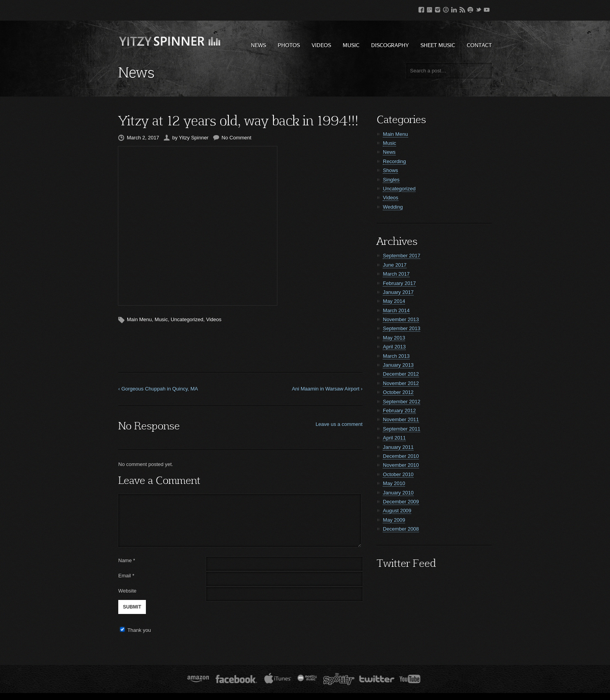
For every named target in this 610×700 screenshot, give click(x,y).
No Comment (237, 138)
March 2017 (396, 274)
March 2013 (396, 356)
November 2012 (401, 383)
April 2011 (394, 438)
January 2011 (398, 447)
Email (125, 576)
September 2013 (401, 328)
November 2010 (401, 465)
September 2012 (401, 402)
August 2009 (397, 511)
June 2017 (395, 265)
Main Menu (139, 319)
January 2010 (398, 493)
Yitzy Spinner (194, 138)
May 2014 (394, 301)
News (259, 45)
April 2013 (394, 347)
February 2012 (399, 411)
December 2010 (401, 456)
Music (351, 45)
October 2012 (398, 392)
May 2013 (394, 338)
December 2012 (401, 374)
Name (127, 560)
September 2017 (401, 256)
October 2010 (398, 474)
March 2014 (396, 310)
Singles (391, 180)
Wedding (393, 207)
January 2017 (398, 292)
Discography (390, 45)
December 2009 (401, 502)
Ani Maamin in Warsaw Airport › (327, 389)
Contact (479, 45)
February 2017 (399, 283)
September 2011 (401, 429)
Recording (394, 161)
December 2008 (401, 529)
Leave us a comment (339, 424)
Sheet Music (438, 45)
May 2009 (394, 520)
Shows (390, 170)
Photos (289, 45)
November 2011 (401, 419)
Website (127, 591)
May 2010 (394, 483)
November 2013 (401, 319)
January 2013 (398, 365)
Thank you (139, 630)
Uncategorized (187, 319)
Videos (321, 45)
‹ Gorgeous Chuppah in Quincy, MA (158, 389)
